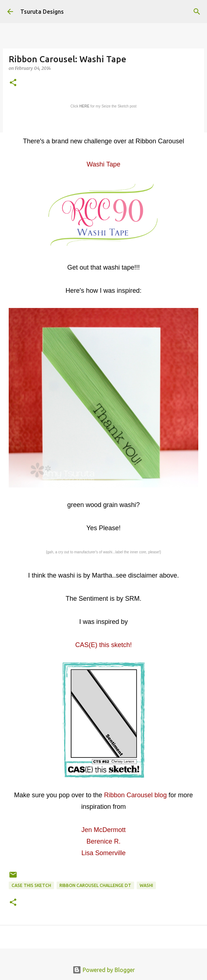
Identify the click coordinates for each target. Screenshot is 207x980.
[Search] (197, 12)
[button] (13, 83)
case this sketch (31, 885)
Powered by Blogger (104, 970)
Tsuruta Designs (42, 12)
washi (146, 885)
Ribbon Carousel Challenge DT (95, 885)
